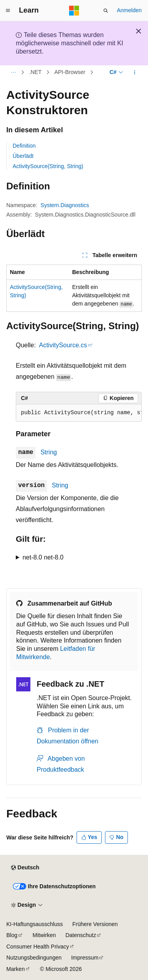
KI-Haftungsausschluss (35, 924)
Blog (12, 935)
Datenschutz (81, 935)
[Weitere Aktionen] (135, 72)
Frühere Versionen (95, 924)
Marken (16, 969)
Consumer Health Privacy (38, 947)
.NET (36, 72)
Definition (24, 146)
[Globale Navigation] (8, 11)
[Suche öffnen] (106, 11)
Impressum (85, 958)
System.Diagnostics (65, 205)
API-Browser (70, 72)
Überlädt (23, 156)
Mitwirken (44, 935)
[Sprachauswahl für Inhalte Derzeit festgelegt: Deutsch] (25, 868)
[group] (79, 413)
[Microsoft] (74, 11)
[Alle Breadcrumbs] (13, 72)
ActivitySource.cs (63, 345)
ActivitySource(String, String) (48, 166)
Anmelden (129, 10)
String (49, 452)
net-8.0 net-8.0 (43, 557)
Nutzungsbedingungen (34, 958)
